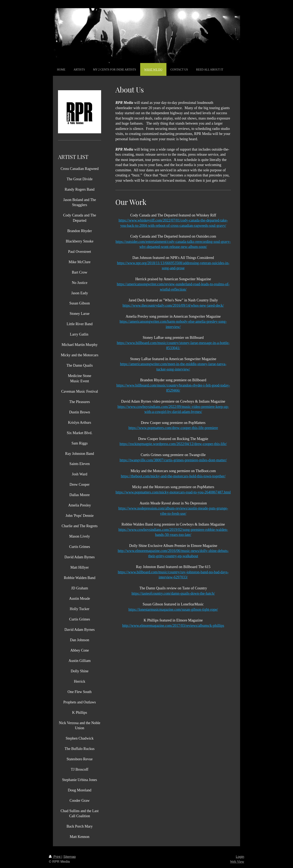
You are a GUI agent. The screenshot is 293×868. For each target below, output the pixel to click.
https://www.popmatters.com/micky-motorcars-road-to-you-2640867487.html (173, 492)
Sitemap (70, 857)
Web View (237, 862)
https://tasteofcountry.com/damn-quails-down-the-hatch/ (173, 593)
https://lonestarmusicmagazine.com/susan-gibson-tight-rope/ (173, 609)
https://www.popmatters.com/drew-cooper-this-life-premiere (173, 428)
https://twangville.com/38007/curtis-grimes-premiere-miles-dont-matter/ (173, 460)
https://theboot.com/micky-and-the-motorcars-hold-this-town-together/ (173, 476)
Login (240, 857)
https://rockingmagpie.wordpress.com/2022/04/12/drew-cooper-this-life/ (173, 444)
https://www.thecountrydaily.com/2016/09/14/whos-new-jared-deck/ (173, 305)
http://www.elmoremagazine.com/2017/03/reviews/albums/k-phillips (173, 626)
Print (55, 857)
